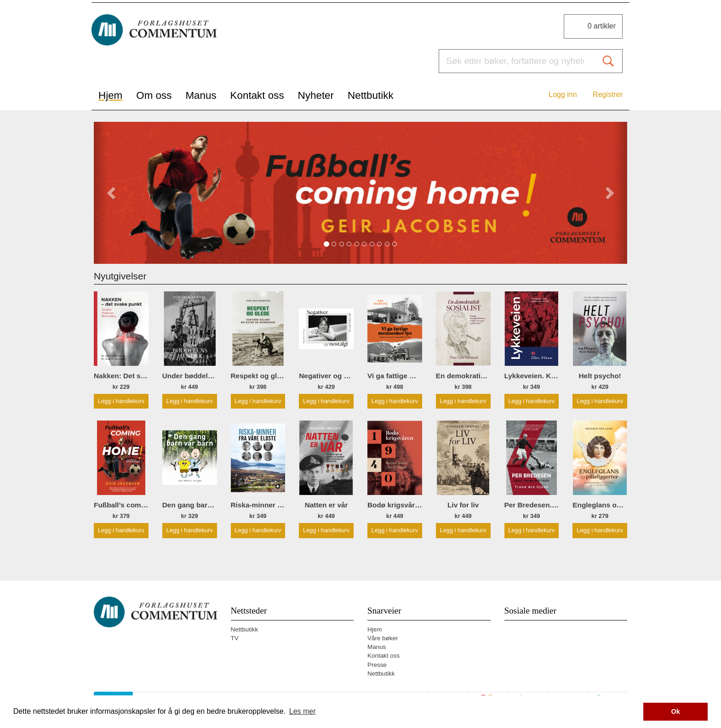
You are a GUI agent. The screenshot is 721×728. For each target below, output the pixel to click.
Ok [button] (676, 711)
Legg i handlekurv (121, 401)
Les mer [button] (303, 711)
